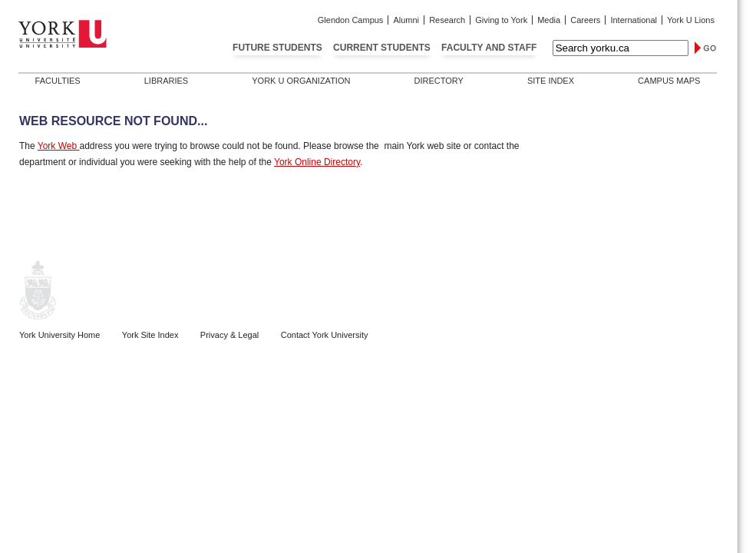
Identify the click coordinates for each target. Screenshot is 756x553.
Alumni (406, 20)
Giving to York (501, 20)
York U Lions (691, 20)
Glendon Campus (351, 20)
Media (549, 20)
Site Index (551, 81)
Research (447, 20)
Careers (585, 20)
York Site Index (150, 335)
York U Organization (301, 81)
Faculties (58, 81)
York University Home (59, 335)
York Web (59, 146)
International (634, 20)
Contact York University (325, 335)
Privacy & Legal (229, 335)
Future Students (277, 48)
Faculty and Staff (489, 48)
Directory (438, 81)
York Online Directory (317, 162)
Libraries (166, 81)
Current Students (382, 48)
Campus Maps (669, 81)
